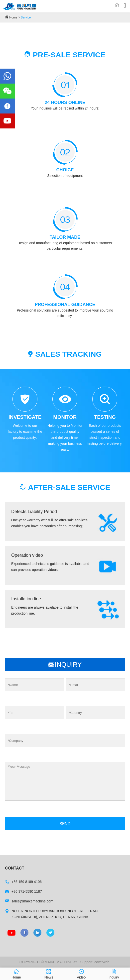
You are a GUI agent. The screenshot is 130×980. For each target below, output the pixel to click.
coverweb (102, 962)
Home (13, 17)
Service (26, 17)
